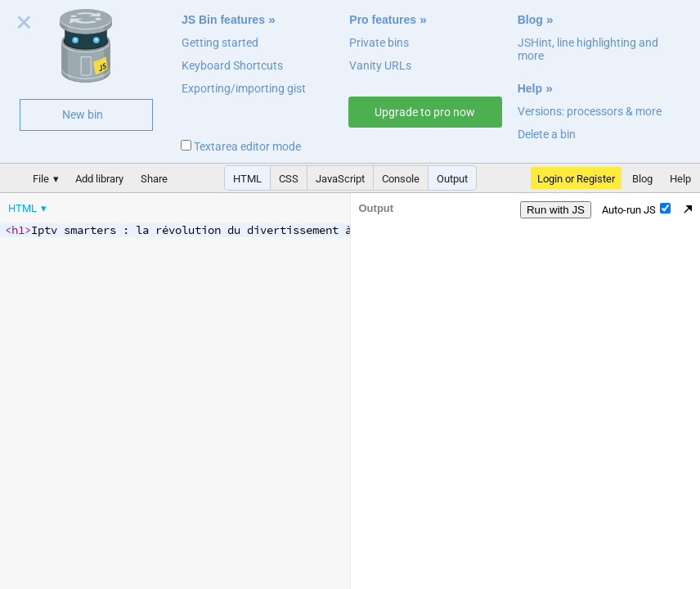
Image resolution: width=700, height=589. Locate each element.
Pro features (383, 20)
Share (154, 179)
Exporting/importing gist (244, 88)
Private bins (379, 43)
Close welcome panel (24, 25)
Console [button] (401, 179)
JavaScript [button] (340, 179)
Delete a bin (547, 134)
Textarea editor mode (241, 146)
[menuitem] (29, 208)
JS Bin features (223, 20)
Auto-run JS (636, 209)
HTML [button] (247, 179)
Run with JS (556, 210)
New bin (83, 115)
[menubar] (131, 205)
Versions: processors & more (590, 111)
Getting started (220, 43)
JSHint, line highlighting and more (588, 49)
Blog (530, 20)
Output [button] (452, 179)
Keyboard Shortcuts (232, 65)
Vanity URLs (380, 65)
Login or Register (576, 179)
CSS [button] (289, 179)
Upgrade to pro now (425, 112)
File (41, 179)
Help (530, 88)
